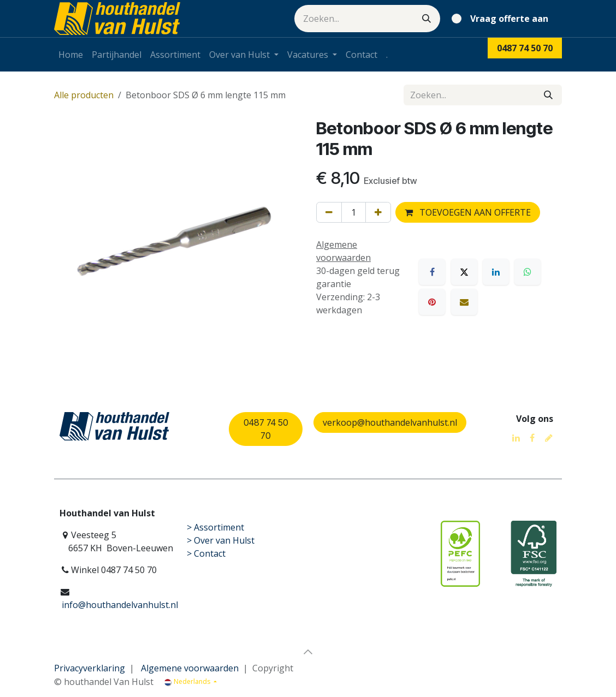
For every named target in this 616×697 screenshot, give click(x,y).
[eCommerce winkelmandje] (502, 19)
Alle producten (84, 95)
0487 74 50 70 (266, 429)
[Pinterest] (432, 302)
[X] (464, 272)
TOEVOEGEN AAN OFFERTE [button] (468, 212)
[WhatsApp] (528, 272)
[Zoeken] (427, 19)
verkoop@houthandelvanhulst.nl (390, 422)
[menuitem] (71, 55)
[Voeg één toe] (378, 212)
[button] (308, 652)
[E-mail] (464, 302)
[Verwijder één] (329, 212)
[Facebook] (432, 272)
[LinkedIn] (496, 272)
